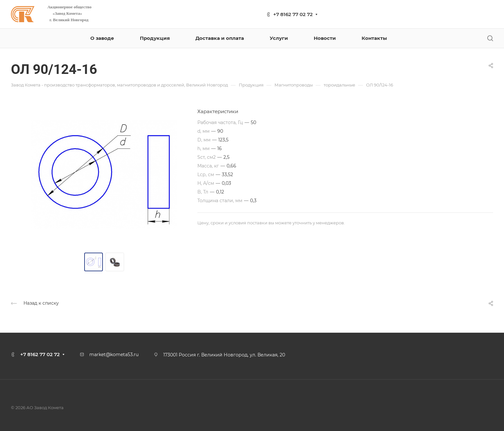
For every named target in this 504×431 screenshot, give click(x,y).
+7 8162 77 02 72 (293, 14)
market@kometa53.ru (114, 355)
